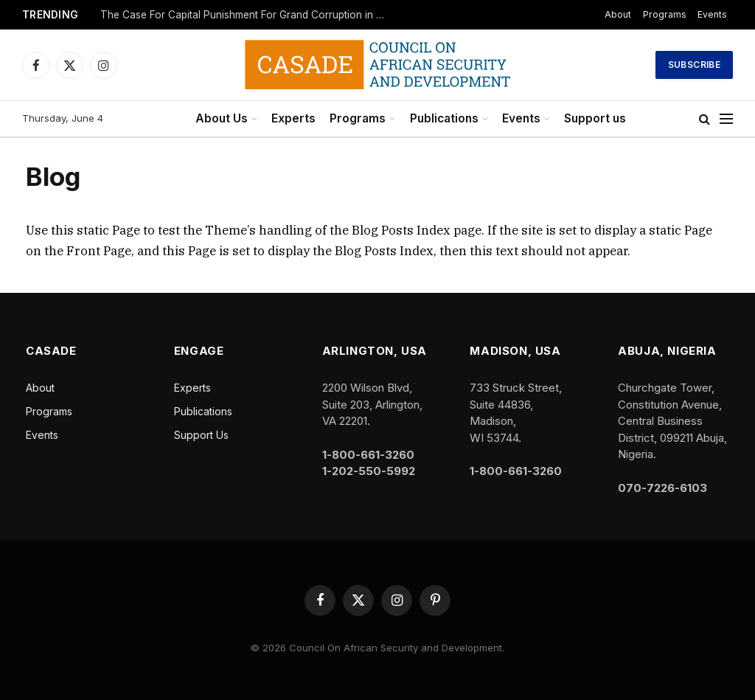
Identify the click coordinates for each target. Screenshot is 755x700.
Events (712, 14)
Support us (595, 118)
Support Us (201, 435)
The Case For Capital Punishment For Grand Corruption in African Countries (248, 15)
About (618, 14)
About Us (222, 118)
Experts (293, 118)
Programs (665, 14)
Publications (444, 118)
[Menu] (726, 119)
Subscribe (694, 65)
